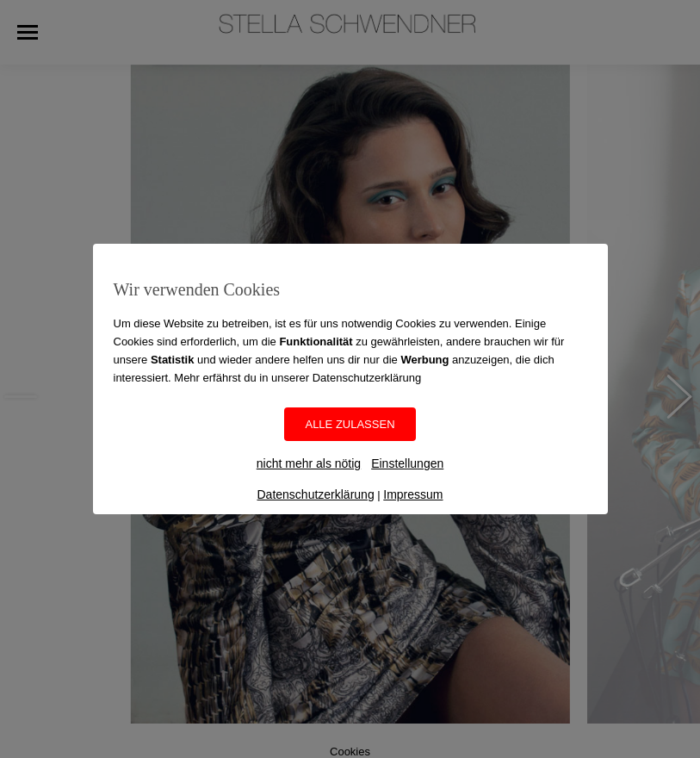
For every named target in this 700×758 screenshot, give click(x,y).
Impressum (413, 494)
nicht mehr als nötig (309, 463)
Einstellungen (407, 463)
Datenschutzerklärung (315, 494)
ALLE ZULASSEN (350, 424)
